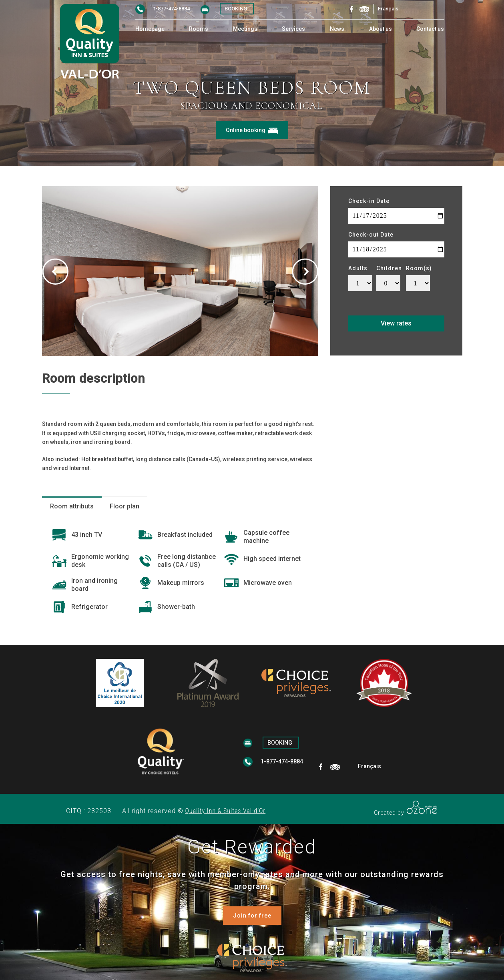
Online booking (252, 130)
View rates (396, 323)
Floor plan (124, 506)
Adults (358, 268)
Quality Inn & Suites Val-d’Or (226, 811)
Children (389, 268)
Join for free (252, 916)
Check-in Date (369, 201)
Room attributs (72, 506)
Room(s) (419, 268)
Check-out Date (371, 235)
